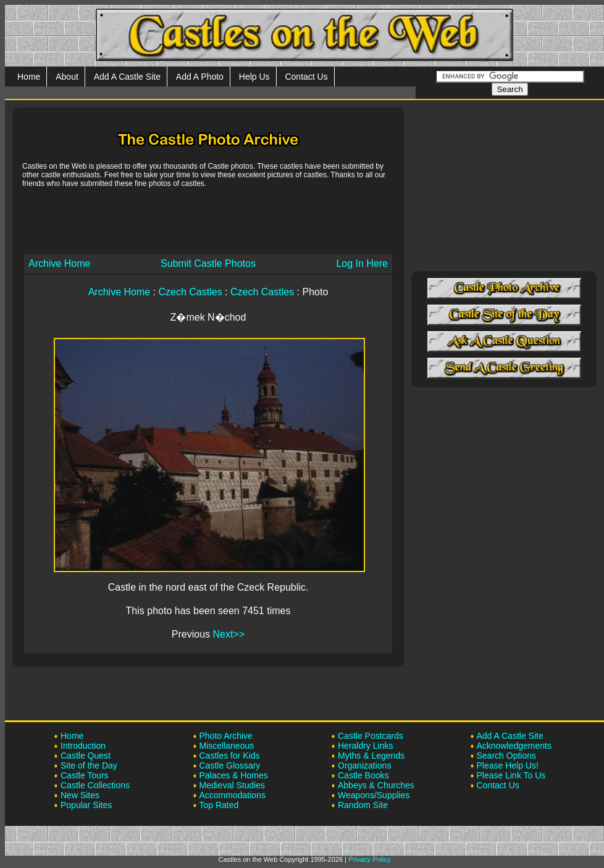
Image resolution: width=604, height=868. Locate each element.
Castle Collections (95, 785)
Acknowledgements (514, 746)
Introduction (83, 746)
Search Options (507, 756)
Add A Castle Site (127, 77)
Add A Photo (200, 77)
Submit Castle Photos (208, 263)
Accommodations (233, 795)
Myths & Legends (371, 756)
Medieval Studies (233, 785)
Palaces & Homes (234, 775)
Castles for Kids (230, 756)
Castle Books (363, 775)
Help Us (254, 77)
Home (29, 77)
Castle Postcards (371, 736)
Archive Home (59, 263)
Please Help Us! (508, 765)
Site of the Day (89, 765)
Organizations (364, 765)
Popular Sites (86, 805)
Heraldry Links (365, 746)
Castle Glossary (230, 765)
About (67, 77)
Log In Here (362, 263)
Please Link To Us (511, 775)
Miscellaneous (227, 746)
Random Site (363, 805)
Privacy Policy (369, 859)
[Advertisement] (208, 220)
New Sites (80, 795)
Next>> (229, 634)
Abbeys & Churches (376, 785)
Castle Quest (86, 756)
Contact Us (306, 77)
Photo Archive (226, 736)
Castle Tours (85, 775)
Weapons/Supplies (374, 795)
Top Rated (219, 805)
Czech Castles (191, 292)
